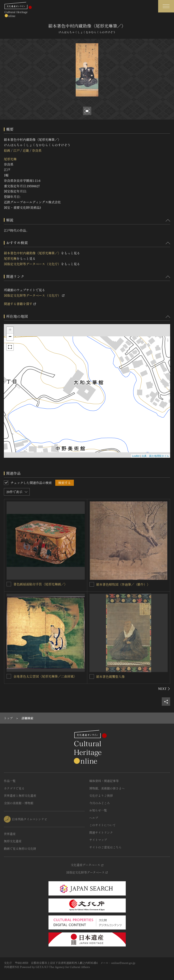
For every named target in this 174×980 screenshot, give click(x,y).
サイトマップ (98, 840)
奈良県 (37, 150)
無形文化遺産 (13, 841)
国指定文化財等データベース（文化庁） (32, 264)
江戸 (16, 150)
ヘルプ (94, 818)
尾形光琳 (10, 159)
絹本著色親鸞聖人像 (111, 677)
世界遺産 (10, 834)
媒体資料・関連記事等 (104, 781)
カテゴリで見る (14, 788)
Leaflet (136, 456)
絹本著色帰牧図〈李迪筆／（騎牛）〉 (123, 584)
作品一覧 (10, 781)
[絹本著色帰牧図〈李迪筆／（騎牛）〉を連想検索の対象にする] (92, 584)
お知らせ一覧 (98, 810)
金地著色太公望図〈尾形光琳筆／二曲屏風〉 (45, 676)
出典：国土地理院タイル (155, 456)
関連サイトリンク (101, 832)
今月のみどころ (100, 803)
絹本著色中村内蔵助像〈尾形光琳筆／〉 (32, 253)
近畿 (26, 150)
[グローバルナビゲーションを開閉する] (166, 6)
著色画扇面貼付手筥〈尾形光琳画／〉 (40, 584)
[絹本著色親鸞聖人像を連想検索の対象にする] (92, 677)
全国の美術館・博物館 (19, 803)
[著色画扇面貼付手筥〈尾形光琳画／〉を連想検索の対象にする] (9, 584)
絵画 (7, 150)
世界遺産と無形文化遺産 (20, 796)
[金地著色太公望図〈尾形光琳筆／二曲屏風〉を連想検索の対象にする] (9, 676)
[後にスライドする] (164, 689)
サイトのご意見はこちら (105, 847)
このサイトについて (103, 825)
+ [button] (10, 330)
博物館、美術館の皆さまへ (107, 788)
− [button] (10, 337)
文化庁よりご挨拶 (101, 796)
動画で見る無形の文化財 (20, 849)
